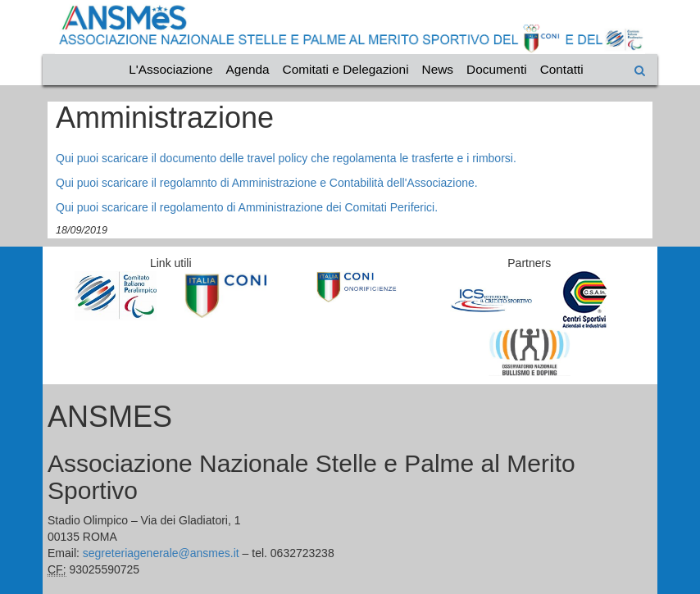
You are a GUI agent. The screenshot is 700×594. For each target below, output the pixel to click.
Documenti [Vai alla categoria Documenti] (497, 69)
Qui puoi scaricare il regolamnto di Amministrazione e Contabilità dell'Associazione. (267, 183)
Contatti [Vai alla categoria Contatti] (562, 69)
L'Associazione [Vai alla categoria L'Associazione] (170, 69)
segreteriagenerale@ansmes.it (161, 553)
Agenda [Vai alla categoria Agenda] (248, 69)
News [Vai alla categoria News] (438, 69)
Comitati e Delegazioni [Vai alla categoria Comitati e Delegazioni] (346, 69)
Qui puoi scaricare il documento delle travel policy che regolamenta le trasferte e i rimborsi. (286, 158)
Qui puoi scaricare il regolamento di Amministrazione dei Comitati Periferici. (247, 207)
